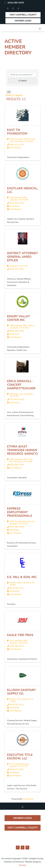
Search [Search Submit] (22, 81)
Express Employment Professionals (20, 512)
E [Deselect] (9, 92)
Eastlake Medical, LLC (22, 190)
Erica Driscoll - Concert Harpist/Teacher (21, 385)
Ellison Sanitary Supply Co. (21, 692)
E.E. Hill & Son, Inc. (22, 577)
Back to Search (14, 95)
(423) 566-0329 (16, 3)
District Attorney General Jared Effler (22, 257)
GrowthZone (28, 799)
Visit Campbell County (23, 15)
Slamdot (22, 865)
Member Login (23, 21)
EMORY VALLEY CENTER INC (18, 318)
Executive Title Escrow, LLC (20, 757)
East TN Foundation (17, 132)
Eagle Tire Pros (20, 635)
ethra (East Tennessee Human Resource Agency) (22, 450)
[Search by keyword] (23, 75)
